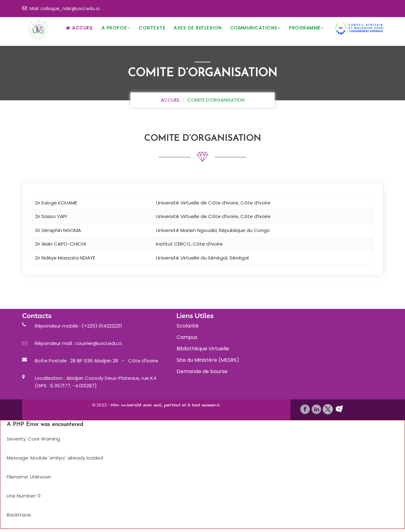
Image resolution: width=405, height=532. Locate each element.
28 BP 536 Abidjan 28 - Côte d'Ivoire (114, 361)
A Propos (116, 28)
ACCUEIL (170, 100)
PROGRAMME (306, 28)
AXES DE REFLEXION (198, 28)
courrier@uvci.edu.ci (99, 343)
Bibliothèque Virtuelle (203, 349)
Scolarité (188, 326)
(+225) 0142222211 (101, 326)
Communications (255, 28)
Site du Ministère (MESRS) (208, 360)
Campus (187, 337)
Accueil (80, 28)
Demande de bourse (202, 371)
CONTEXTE (152, 28)
